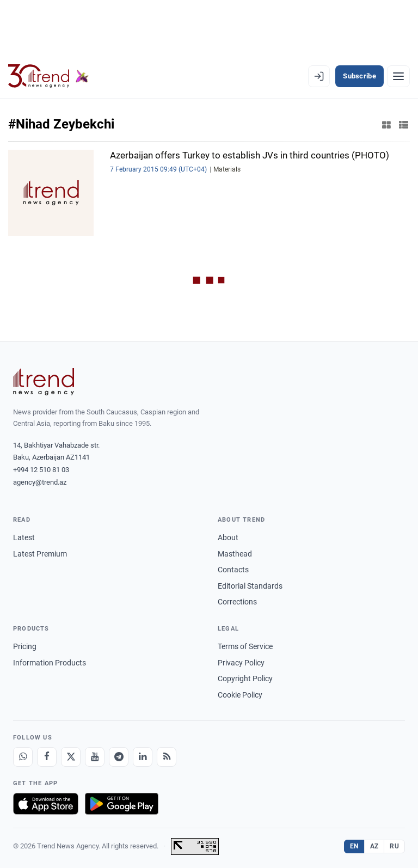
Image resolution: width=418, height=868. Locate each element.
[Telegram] (119, 757)
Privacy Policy (241, 663)
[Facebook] (47, 757)
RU (394, 846)
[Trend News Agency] (44, 382)
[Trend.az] (48, 76)
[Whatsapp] (23, 757)
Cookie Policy (240, 695)
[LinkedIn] (143, 757)
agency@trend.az (40, 482)
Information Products (50, 663)
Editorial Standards (250, 586)
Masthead (235, 554)
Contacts (233, 570)
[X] (71, 757)
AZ (374, 846)
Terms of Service (245, 646)
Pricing (25, 646)
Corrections (237, 602)
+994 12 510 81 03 (41, 470)
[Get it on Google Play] (122, 804)
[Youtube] (95, 757)
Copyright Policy (245, 678)
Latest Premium (40, 554)
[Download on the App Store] (46, 804)
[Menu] (398, 76)
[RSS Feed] (167, 757)
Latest (24, 537)
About (228, 537)
